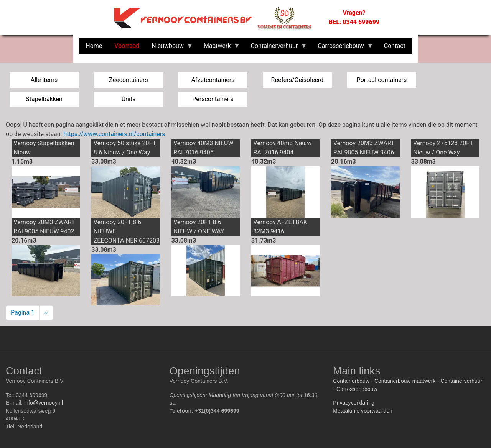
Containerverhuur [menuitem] (276, 48)
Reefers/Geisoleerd (297, 80)
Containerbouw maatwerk (405, 381)
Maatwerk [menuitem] (219, 48)
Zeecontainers (129, 80)
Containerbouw (351, 381)
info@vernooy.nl (44, 403)
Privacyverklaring (354, 403)
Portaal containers (382, 80)
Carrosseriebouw (357, 389)
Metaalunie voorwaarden (362, 411)
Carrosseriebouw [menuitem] (342, 48)
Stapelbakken (44, 99)
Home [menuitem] (94, 46)
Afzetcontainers (213, 80)
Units (129, 99)
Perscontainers (213, 99)
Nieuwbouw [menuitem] (169, 48)
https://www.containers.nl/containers (114, 134)
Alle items (44, 80)
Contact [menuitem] (395, 46)
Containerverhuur (461, 381)
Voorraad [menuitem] (127, 46)
